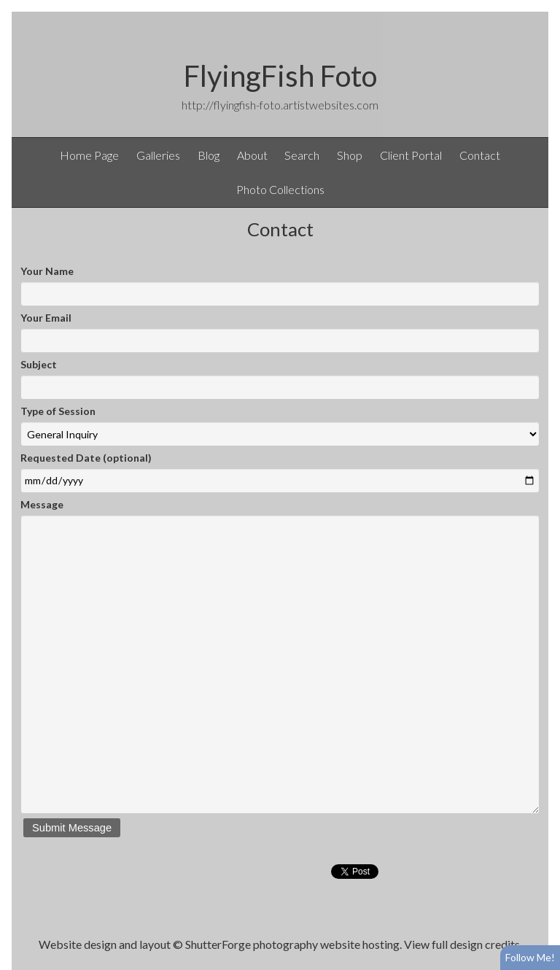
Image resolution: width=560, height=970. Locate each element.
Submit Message (72, 828)
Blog (209, 155)
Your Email (46, 318)
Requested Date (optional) (86, 458)
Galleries (158, 155)
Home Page (89, 155)
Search (302, 155)
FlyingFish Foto (280, 76)
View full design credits (462, 944)
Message (42, 504)
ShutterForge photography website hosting (292, 944)
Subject (39, 364)
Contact (480, 155)
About (252, 155)
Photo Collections (280, 189)
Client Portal (411, 155)
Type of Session (58, 411)
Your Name (47, 271)
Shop (350, 155)
